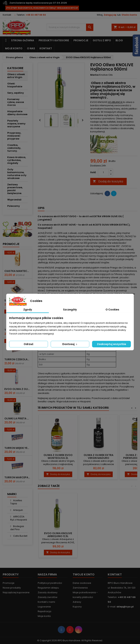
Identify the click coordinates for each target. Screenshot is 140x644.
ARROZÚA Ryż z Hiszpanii (19, 518)
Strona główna (23, 40)
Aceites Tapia (16, 502)
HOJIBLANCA (115, 102)
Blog (119, 40)
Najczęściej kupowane (16, 592)
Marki (12, 494)
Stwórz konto (129, 15)
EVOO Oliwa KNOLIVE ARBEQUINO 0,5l (58, 535)
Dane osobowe (82, 583)
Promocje (81, 40)
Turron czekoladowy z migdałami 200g (17, 359)
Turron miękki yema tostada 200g (17, 448)
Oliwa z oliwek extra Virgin (16, 76)
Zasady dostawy (48, 592)
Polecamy (14, 206)
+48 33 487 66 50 (36, 15)
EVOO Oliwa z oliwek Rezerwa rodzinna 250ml (17, 389)
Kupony (77, 607)
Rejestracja (44, 611)
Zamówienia (80, 588)
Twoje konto (84, 574)
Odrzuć (29, 344)
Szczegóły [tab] (70, 310)
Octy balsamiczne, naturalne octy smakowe (17, 174)
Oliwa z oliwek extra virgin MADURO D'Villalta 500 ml (99, 458)
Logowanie (44, 607)
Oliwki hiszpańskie (15, 85)
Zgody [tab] (28, 310)
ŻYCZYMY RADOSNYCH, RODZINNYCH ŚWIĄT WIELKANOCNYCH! (42, 8)
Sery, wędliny (16, 93)
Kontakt (7, 15)
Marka (94, 75)
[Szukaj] (70, 27)
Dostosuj (70, 344)
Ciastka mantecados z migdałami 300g (17, 271)
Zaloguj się (110, 15)
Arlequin (18, 510)
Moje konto (14, 48)
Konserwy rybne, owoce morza (16, 102)
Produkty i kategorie (54, 40)
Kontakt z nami (46, 602)
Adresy (77, 602)
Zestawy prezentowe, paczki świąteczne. (15, 189)
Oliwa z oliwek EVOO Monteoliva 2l (58, 456)
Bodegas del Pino (17, 528)
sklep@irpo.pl (125, 607)
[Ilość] (103, 172)
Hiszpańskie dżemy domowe (17, 113)
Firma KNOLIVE (46, 268)
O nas (31, 48)
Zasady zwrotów (48, 597)
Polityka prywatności (50, 583)
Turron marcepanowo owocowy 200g (17, 477)
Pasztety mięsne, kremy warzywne (16, 124)
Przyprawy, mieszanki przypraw (14, 136)
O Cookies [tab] (112, 310)
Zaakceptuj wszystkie (112, 344)
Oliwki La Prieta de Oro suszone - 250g (17, 418)
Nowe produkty (12, 588)
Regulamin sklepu (48, 588)
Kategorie (15, 68)
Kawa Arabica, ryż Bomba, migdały (17, 160)
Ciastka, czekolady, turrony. (14, 148)
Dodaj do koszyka (108, 181)
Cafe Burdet (20, 536)
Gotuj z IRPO (102, 40)
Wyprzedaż (14, 200)
